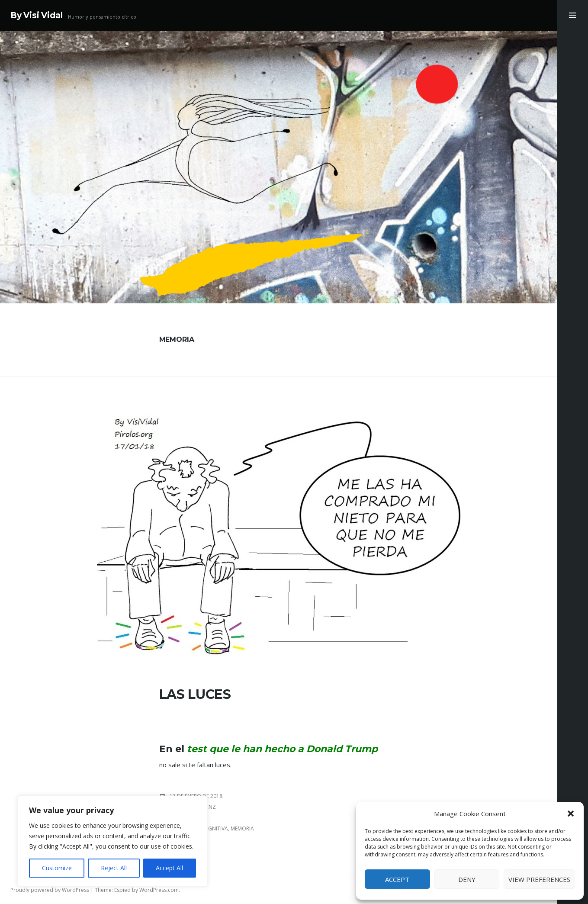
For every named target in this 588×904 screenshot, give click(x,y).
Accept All (169, 868)
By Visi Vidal (37, 15)
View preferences (539, 879)
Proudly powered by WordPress (50, 890)
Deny (467, 879)
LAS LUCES (195, 694)
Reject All (114, 868)
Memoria (242, 828)
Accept (397, 879)
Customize (57, 868)
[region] (112, 841)
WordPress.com (159, 890)
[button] (571, 814)
